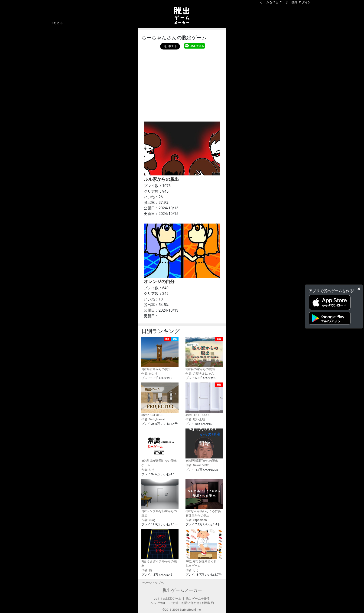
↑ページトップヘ (153, 583)
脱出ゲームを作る (198, 598)
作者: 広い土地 (195, 419)
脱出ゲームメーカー (182, 590)
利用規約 (208, 603)
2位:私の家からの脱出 (204, 354)
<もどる (57, 23)
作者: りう (148, 470)
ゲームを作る (269, 2)
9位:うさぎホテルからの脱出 (160, 548)
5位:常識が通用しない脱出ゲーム (160, 448)
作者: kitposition (196, 520)
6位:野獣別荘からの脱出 (204, 446)
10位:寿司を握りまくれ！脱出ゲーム (204, 548)
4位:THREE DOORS (204, 400)
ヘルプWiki (158, 603)
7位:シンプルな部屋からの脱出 (160, 498)
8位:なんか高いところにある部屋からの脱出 (204, 498)
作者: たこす (150, 374)
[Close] (359, 289)
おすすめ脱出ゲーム (168, 598)
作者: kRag (148, 520)
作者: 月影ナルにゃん (200, 374)
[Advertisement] (182, 84)
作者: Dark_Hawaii (153, 419)
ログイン (305, 2)
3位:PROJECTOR (160, 400)
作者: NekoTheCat (197, 465)
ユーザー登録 (288, 2)
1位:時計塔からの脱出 (160, 354)
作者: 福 (147, 570)
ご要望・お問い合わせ (184, 603)
